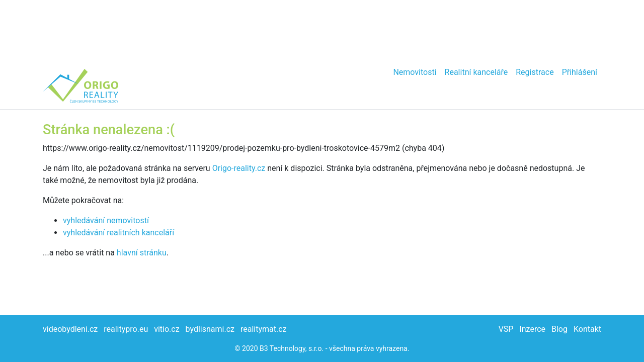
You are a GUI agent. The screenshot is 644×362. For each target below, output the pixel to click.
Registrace (535, 72)
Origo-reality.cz (239, 168)
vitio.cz (167, 329)
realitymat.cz (264, 329)
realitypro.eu (126, 329)
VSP (506, 329)
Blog (559, 329)
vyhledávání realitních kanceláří (118, 233)
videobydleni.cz (70, 329)
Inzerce (532, 329)
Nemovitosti (415, 72)
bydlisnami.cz (210, 329)
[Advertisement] (322, 30)
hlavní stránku (142, 253)
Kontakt (587, 329)
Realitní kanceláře (476, 72)
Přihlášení (580, 72)
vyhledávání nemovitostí (106, 220)
